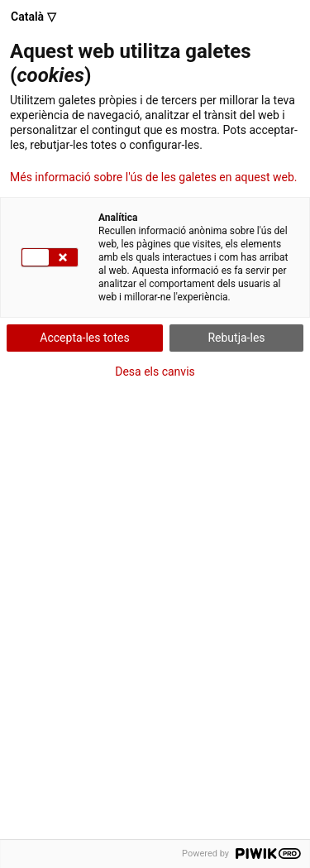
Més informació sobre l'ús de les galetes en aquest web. (153, 177)
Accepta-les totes (84, 338)
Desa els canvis (155, 372)
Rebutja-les (236, 338)
